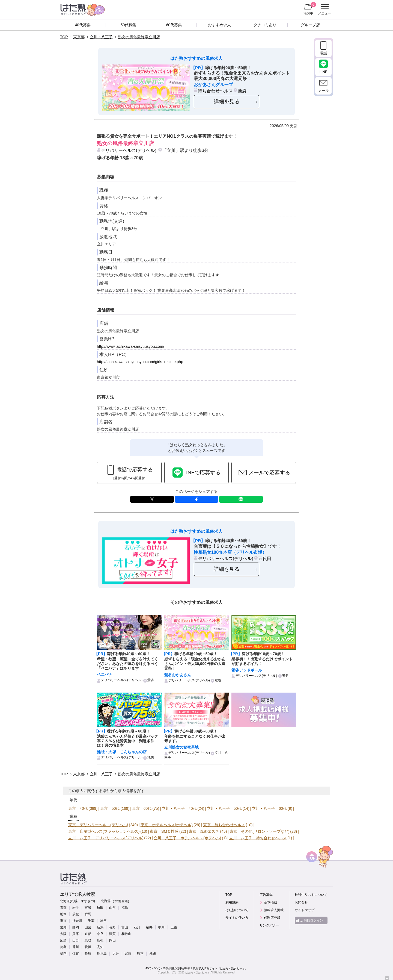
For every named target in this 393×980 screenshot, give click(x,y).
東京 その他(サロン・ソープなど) (259, 831)
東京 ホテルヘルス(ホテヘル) (167, 825)
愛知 (63, 927)
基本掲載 (270, 902)
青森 (63, 908)
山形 (112, 908)
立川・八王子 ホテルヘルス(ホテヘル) (187, 838)
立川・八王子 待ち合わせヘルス (258, 838)
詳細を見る (227, 101)
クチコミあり (265, 25)
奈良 (100, 934)
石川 (137, 927)
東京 (63, 921)
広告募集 (266, 895)
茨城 (76, 914)
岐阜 (162, 927)
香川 (76, 947)
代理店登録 (272, 918)
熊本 (140, 953)
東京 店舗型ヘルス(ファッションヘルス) (104, 831)
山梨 (88, 927)
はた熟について (237, 910)
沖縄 (153, 953)
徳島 (63, 947)
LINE (241, 499)
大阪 (63, 934)
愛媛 (88, 947)
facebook (196, 499)
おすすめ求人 (219, 25)
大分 (116, 953)
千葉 (91, 921)
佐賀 (76, 953)
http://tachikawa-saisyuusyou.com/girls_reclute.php (140, 362)
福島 (125, 908)
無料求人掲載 (274, 910)
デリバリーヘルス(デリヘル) (129, 150)
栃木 (63, 914)
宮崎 (128, 953)
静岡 (76, 927)
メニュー (324, 10)
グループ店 (310, 25)
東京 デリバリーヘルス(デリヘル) (98, 825)
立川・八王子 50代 (224, 808)
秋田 (100, 908)
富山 (125, 927)
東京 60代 (142, 808)
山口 (76, 940)
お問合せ (301, 902)
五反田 (265, 558)
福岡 (63, 953)
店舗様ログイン (312, 920)
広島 (63, 940)
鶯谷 (151, 680)
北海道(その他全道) (115, 901)
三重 (174, 927)
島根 (100, 940)
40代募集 (83, 25)
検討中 (310, 8)
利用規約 (232, 902)
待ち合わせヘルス (215, 91)
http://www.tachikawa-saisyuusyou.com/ (131, 346)
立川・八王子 (101, 37)
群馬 (88, 914)
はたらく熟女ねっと (198, 972)
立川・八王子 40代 (179, 808)
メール (324, 91)
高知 (100, 947)
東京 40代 (78, 808)
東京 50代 (110, 808)
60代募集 (174, 25)
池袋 (242, 91)
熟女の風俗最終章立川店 (139, 37)
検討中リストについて (311, 895)
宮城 (88, 908)
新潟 (100, 927)
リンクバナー (269, 925)
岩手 (76, 908)
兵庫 (76, 934)
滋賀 (112, 934)
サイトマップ (305, 910)
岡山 (112, 940)
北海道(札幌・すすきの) (78, 901)
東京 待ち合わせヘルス (224, 825)
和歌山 (126, 934)
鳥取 (88, 940)
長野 (112, 927)
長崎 (88, 953)
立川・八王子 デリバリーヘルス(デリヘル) (106, 838)
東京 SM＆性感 (164, 831)
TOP (64, 37)
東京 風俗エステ (204, 831)
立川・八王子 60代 (269, 808)
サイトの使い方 (237, 918)
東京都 (79, 37)
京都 (88, 934)
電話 (323, 53)
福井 (149, 927)
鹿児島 (102, 953)
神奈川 (77, 921)
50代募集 (129, 25)
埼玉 (103, 921)
